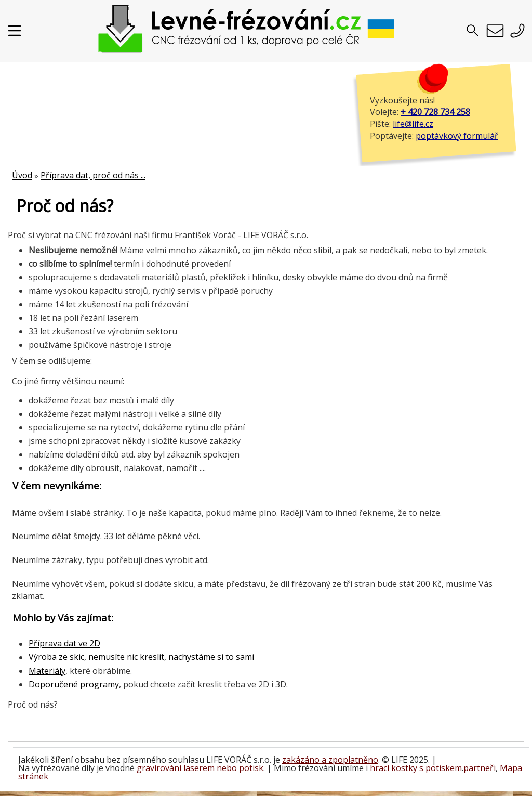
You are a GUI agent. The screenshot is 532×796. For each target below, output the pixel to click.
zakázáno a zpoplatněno (330, 760)
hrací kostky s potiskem (416, 768)
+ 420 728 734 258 (435, 112)
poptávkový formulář (457, 136)
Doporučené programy (74, 684)
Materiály (47, 671)
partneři (480, 768)
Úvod (22, 176)
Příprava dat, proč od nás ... (93, 176)
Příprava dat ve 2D (64, 644)
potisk (251, 768)
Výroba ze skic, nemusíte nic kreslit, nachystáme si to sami (141, 657)
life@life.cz (413, 124)
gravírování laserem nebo (188, 768)
